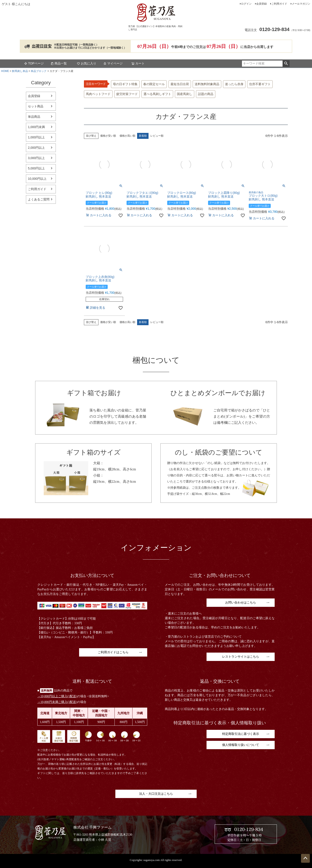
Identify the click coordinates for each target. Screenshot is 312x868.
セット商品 (36, 106)
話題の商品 (206, 94)
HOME (5, 71)
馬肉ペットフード (98, 94)
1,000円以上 (36, 137)
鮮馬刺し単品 (20, 71)
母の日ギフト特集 (125, 84)
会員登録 (261, 4)
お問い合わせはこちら (241, 603)
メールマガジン (301, 4)
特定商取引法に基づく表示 (241, 734)
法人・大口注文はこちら (156, 794)
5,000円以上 (36, 168)
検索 (286, 64)
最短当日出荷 (180, 84)
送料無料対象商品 (207, 84)
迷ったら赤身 (234, 84)
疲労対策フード (127, 94)
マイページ (113, 63)
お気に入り (87, 63)
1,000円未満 (36, 127)
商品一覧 (59, 63)
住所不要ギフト (260, 84)
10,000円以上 (37, 179)
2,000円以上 (36, 148)
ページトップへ (305, 858)
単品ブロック (39, 71)
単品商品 (34, 117)
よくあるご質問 (39, 199)
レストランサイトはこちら (241, 657)
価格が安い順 (108, 136)
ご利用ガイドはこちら (113, 652)
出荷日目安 (42, 46)
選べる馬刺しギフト (157, 94)
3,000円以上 (36, 158)
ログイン (246, 4)
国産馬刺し (185, 94)
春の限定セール (154, 84)
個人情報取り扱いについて (241, 745)
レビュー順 (157, 136)
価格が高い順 (127, 136)
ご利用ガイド (279, 4)
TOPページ (34, 63)
